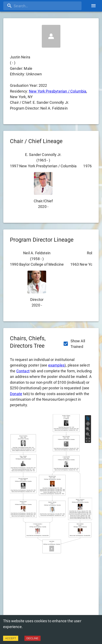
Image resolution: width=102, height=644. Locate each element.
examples (56, 365)
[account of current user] (93, 6)
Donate (16, 394)
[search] (42, 6)
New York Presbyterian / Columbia (58, 91)
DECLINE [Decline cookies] (32, 638)
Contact (23, 371)
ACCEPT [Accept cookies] (11, 638)
